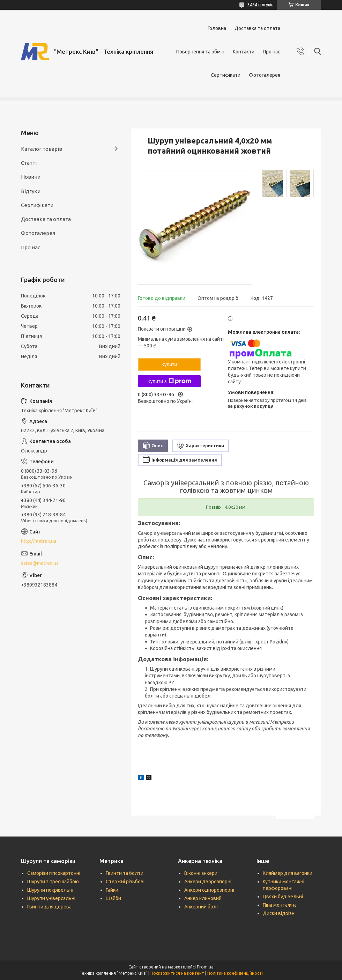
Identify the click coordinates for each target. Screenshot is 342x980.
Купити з (169, 381)
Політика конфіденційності (235, 973)
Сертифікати (226, 75)
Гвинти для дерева (49, 907)
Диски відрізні (279, 913)
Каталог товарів (42, 149)
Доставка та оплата (257, 28)
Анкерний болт (202, 907)
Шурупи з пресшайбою (53, 882)
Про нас (272, 52)
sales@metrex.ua (40, 563)
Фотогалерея (265, 75)
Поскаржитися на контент (177, 973)
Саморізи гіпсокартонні (54, 873)
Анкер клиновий (203, 898)
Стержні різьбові (125, 882)
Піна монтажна (280, 905)
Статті (29, 163)
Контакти (244, 52)
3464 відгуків (260, 5)
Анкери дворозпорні (208, 882)
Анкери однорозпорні (209, 890)
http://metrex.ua (39, 541)
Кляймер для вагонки (288, 873)
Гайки (112, 890)
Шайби (113, 898)
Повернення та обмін (200, 52)
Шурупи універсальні (51, 898)
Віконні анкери (201, 873)
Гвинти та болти (125, 873)
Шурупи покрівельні (50, 890)
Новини (31, 177)
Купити (169, 364)
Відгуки (31, 191)
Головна (217, 28)
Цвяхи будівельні (283, 897)
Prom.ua (205, 967)
